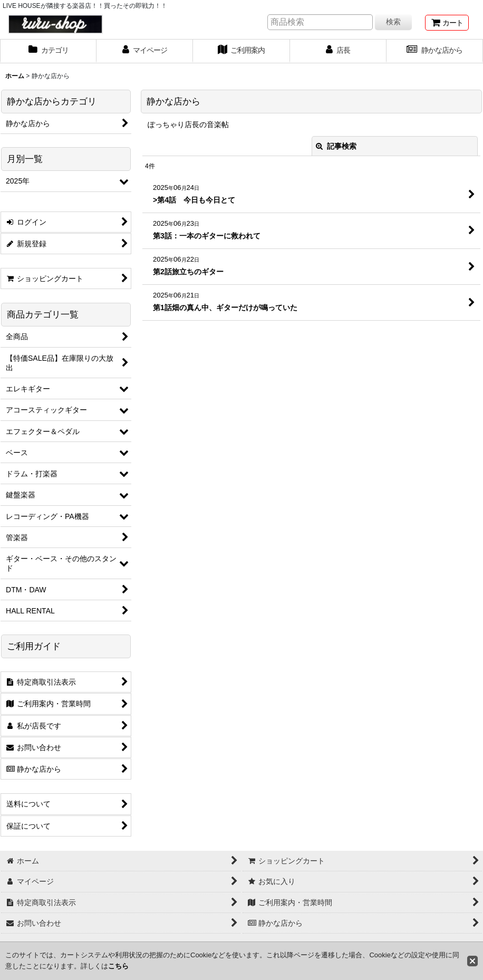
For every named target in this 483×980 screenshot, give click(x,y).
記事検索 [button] (336, 146)
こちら (118, 966)
